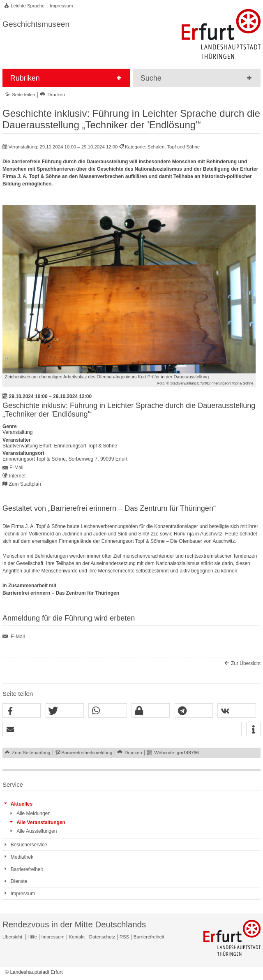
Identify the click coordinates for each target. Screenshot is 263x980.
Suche (151, 78)
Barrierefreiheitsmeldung (87, 753)
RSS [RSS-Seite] (124, 937)
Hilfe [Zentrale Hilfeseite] (32, 937)
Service (13, 784)
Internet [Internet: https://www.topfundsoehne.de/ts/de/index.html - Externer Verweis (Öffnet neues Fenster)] (17, 476)
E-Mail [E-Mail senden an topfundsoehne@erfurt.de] (16, 468)
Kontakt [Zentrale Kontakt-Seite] (77, 937)
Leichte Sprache (28, 6)
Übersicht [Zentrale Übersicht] (12, 937)
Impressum (61, 6)
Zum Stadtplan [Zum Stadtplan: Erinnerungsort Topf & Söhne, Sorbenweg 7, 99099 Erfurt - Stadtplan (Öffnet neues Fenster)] (25, 484)
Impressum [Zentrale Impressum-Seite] (53, 937)
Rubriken (25, 78)
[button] (22, 711)
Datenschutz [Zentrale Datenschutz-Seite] (102, 937)
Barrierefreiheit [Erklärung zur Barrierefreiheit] (149, 937)
